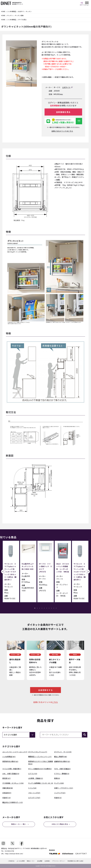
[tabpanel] (11, 572)
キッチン (10, 16)
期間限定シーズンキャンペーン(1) (40, 757)
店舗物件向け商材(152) (62, 761)
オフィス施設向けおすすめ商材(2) (40, 769)
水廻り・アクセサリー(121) (64, 788)
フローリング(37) (34, 793)
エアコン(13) (33, 774)
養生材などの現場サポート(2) (13, 802)
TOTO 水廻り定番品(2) (62, 769)
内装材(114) (6, 798)
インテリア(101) (60, 793)
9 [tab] (54, 608)
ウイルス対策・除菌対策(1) (12, 769)
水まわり (21, 12)
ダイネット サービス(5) (63, 752)
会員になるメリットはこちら (62, 131)
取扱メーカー (31, 861)
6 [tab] (47, 608)
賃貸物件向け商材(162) (10, 761)
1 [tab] (35, 608)
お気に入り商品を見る (60, 824)
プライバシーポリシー (59, 861)
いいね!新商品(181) (9, 757)
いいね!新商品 (12, 12)
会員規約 (47, 861)
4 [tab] (42, 608)
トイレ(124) (32, 788)
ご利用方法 (11, 861)
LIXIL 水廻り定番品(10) (11, 774)
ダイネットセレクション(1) (38, 752)
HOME (3, 12)
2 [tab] (37, 608)
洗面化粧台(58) (8, 788)
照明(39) (57, 778)
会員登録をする (45, 690)
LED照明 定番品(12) (36, 778)
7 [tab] (49, 608)
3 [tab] (40, 608)
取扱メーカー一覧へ (19, 824)
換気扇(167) (6, 778)
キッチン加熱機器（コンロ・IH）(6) (41, 783)
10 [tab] (56, 608)
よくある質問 (21, 861)
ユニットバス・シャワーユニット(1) (15, 752)
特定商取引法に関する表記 (75, 861)
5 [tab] (44, 608)
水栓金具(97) (7, 793)
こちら (55, 702)
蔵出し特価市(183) (61, 757)
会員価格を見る (63, 112)
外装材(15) (58, 798)
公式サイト (66, 87)
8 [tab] (51, 608)
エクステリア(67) (34, 798)
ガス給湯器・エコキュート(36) (13, 783)
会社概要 (40, 861)
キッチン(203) (59, 783)
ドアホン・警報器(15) (62, 774)
